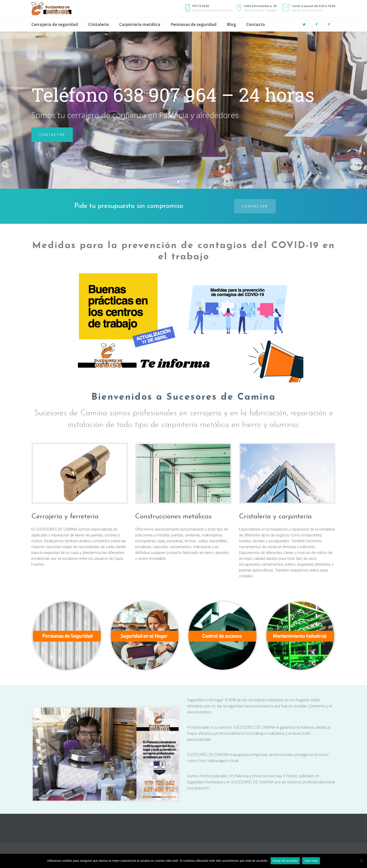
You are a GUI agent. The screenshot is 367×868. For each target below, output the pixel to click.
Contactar (255, 206)
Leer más (311, 861)
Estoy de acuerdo (285, 861)
